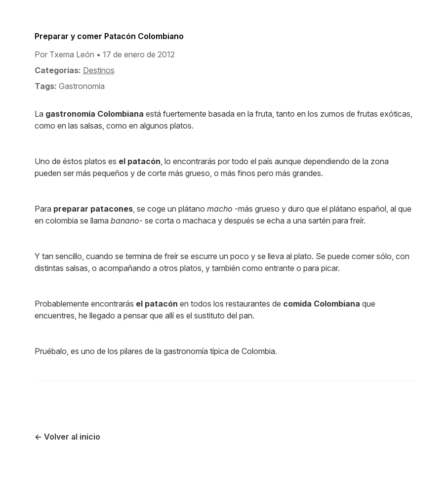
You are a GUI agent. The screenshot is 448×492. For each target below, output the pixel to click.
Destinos (99, 70)
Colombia (258, 351)
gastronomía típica (196, 351)
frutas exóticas (384, 114)
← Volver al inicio (67, 437)
